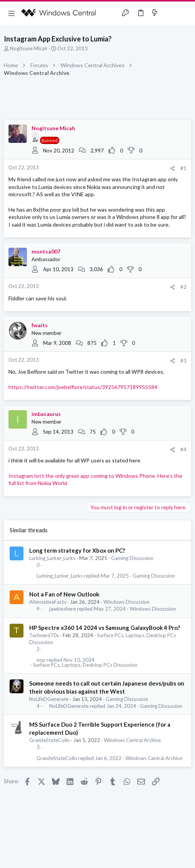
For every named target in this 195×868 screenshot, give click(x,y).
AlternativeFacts (48, 602)
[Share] (172, 168)
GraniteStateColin (49, 740)
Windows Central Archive (132, 740)
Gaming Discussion (132, 558)
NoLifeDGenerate (49, 699)
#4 (183, 449)
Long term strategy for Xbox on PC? (77, 550)
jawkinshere (62, 609)
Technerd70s (44, 635)
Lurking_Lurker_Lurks (52, 558)
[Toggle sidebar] (170, 13)
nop (41, 660)
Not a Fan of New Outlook (64, 594)
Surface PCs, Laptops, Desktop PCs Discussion (85, 665)
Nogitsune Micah (29, 48)
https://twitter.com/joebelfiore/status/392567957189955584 (83, 387)
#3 (183, 361)
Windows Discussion (127, 602)
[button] (12, 13)
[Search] (185, 13)
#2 (183, 287)
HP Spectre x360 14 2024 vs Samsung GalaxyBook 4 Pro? (105, 628)
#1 (183, 168)
